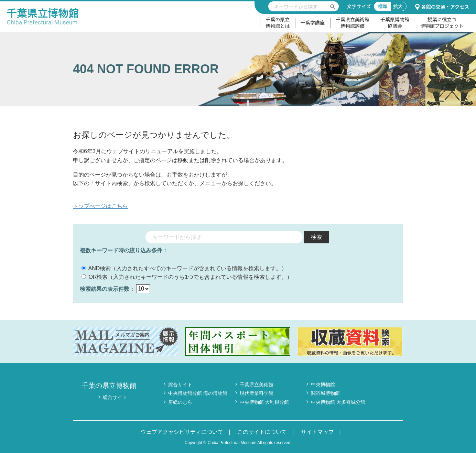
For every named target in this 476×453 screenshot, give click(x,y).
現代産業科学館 (257, 393)
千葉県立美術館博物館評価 (353, 23)
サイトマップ (317, 432)
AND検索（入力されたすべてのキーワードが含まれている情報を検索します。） (184, 268)
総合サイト (115, 397)
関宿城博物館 (325, 393)
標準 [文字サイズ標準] (383, 6)
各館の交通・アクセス (442, 7)
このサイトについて (262, 432)
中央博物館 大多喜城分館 (338, 402)
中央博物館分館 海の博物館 (198, 393)
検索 (316, 237)
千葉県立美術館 (257, 384)
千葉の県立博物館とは (278, 23)
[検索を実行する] (333, 6)
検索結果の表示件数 (105, 289)
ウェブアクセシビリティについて (182, 432)
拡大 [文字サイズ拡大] (398, 6)
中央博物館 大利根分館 (264, 402)
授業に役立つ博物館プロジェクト (442, 23)
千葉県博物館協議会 (395, 23)
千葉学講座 (313, 22)
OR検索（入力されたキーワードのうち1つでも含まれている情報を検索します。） (187, 277)
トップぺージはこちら (100, 206)
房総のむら (180, 402)
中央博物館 (323, 384)
